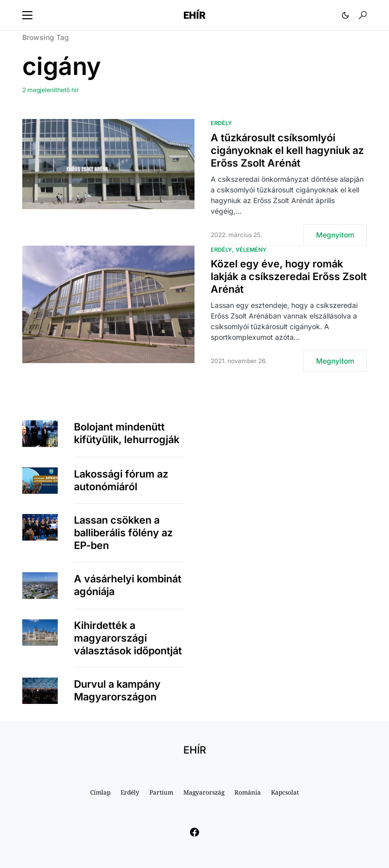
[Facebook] (194, 832)
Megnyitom (335, 235)
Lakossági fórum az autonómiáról (121, 480)
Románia (248, 792)
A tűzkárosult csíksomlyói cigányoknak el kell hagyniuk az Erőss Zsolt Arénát (287, 150)
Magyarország (204, 792)
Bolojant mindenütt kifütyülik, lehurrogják (127, 433)
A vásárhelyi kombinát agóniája (128, 585)
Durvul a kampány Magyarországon (117, 691)
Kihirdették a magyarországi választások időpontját (128, 638)
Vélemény (251, 250)
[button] (27, 15)
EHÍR (194, 15)
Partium (161, 792)
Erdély (221, 123)
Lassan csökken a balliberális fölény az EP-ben (123, 533)
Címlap (100, 792)
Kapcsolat (285, 792)
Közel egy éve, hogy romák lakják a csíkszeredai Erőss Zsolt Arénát (289, 277)
